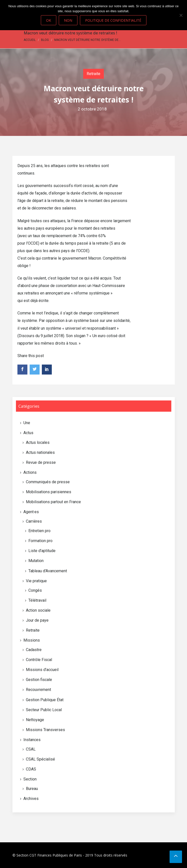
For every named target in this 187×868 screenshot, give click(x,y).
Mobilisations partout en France (53, 502)
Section (30, 779)
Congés (35, 590)
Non (68, 20)
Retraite (93, 74)
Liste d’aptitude (42, 551)
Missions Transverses (45, 730)
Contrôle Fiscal (39, 660)
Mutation (36, 561)
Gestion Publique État (45, 700)
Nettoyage (35, 720)
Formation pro (40, 541)
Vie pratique (36, 581)
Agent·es (31, 512)
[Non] (181, 15)
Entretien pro (39, 531)
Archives (31, 799)
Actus (28, 433)
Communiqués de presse (48, 482)
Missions (32, 640)
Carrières (34, 521)
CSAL (31, 749)
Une (27, 423)
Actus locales (38, 442)
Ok (49, 20)
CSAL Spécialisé (40, 759)
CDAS (31, 769)
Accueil (30, 40)
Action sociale (38, 610)
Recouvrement (38, 690)
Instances (32, 740)
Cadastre (34, 650)
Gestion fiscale (39, 680)
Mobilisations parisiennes (49, 492)
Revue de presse (41, 462)
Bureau (32, 789)
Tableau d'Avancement (48, 571)
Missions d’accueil (42, 670)
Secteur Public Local (44, 710)
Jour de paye (37, 620)
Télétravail (37, 600)
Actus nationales (40, 452)
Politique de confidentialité (113, 20)
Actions (30, 472)
